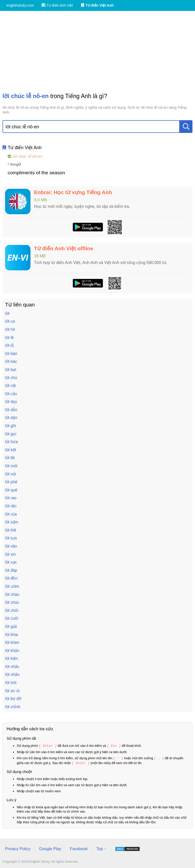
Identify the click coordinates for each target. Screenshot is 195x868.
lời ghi (11, 426)
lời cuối (12, 618)
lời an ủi (12, 691)
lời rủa (11, 514)
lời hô (10, 329)
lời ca (10, 321)
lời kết (11, 450)
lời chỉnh (13, 707)
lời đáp (11, 570)
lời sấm (12, 522)
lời (7, 313)
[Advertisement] (97, 52)
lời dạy (11, 402)
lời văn (11, 546)
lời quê (11, 490)
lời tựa (11, 538)
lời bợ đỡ (13, 699)
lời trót (11, 683)
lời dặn (11, 418)
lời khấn (12, 651)
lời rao (11, 498)
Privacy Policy (18, 848)
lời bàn (11, 354)
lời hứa (11, 442)
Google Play (50, 848)
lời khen (12, 642)
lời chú (11, 378)
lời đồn (11, 578)
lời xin (10, 554)
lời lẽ (9, 338)
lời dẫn (11, 410)
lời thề (11, 530)
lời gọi (11, 434)
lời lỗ (10, 345)
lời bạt (11, 370)
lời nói (11, 474)
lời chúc (12, 602)
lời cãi (10, 386)
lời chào (12, 594)
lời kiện (12, 658)
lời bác (11, 361)
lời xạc (11, 562)
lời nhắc (12, 667)
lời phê (11, 482)
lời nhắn (12, 675)
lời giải (11, 626)
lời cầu (11, 394)
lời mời (11, 466)
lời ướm (12, 586)
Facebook (79, 848)
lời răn (11, 506)
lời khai (12, 635)
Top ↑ (101, 848)
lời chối (12, 610)
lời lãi (10, 458)
